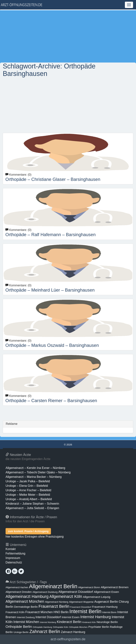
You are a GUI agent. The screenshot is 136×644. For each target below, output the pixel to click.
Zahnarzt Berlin (45, 631)
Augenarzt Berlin (106, 602)
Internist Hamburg (96, 617)
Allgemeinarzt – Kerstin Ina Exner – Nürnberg (35, 468)
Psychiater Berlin (99, 627)
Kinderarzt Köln (89, 622)
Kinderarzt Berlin (69, 622)
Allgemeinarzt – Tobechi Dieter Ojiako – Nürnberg (38, 472)
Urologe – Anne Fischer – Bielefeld (28, 490)
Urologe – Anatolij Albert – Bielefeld (29, 499)
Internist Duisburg (26, 617)
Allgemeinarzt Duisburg (45, 592)
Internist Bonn (109, 612)
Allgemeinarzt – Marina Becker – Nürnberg (34, 477)
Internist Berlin (86, 611)
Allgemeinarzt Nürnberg (57, 602)
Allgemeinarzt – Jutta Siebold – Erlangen (32, 508)
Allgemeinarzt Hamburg (27, 596)
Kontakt (11, 549)
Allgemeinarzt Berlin (53, 586)
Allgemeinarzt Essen (106, 592)
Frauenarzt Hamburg (105, 607)
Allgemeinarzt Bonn (89, 587)
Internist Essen (71, 617)
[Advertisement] (68, 36)
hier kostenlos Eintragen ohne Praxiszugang (35, 537)
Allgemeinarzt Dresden (19, 592)
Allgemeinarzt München (25, 601)
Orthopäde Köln (60, 627)
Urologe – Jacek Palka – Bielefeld (28, 481)
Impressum (13, 558)
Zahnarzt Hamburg (73, 632)
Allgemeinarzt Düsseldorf (76, 592)
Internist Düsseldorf (48, 617)
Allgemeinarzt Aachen (17, 587)
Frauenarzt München (39, 612)
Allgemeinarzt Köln (66, 596)
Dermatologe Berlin (26, 607)
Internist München (26, 622)
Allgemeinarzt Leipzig (97, 597)
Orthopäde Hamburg (42, 627)
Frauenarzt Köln (15, 612)
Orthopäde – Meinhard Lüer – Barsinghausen (50, 290)
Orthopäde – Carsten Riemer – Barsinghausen (51, 401)
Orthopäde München (78, 627)
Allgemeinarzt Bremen (115, 587)
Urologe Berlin (21, 632)
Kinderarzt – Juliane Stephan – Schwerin (32, 504)
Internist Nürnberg (48, 622)
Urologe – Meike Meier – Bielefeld (28, 495)
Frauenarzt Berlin (54, 606)
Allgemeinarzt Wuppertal (81, 602)
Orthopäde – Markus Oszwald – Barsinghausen (52, 345)
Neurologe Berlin (107, 622)
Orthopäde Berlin (19, 627)
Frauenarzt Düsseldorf (81, 607)
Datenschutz (14, 562)
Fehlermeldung (15, 553)
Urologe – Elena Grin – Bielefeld (27, 486)
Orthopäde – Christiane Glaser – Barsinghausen (53, 179)
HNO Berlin (61, 612)
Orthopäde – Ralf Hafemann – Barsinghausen (50, 235)
